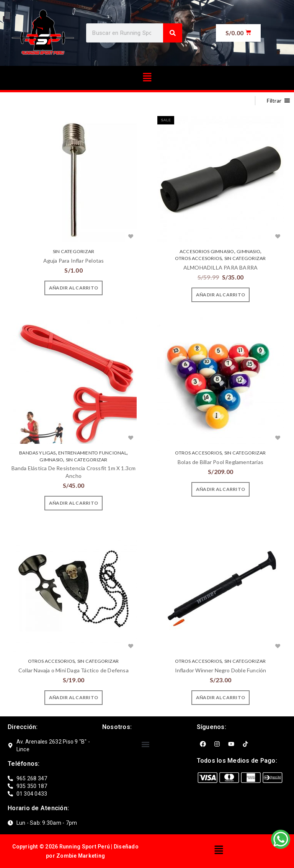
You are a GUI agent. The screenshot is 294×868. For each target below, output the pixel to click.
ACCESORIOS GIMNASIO (207, 251)
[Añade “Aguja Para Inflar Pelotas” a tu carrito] (73, 288)
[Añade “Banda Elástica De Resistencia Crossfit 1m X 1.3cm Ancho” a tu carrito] (73, 503)
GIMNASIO (248, 251)
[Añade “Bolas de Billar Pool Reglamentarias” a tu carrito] (220, 489)
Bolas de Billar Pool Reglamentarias (220, 462)
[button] (147, 78)
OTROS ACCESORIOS (198, 258)
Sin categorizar (74, 251)
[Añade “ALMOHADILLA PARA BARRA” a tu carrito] (220, 295)
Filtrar (274, 101)
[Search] (173, 33)
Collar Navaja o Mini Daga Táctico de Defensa (73, 670)
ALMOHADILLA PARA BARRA (220, 267)
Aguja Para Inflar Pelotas (74, 261)
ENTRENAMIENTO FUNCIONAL (92, 453)
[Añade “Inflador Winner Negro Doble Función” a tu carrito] (220, 698)
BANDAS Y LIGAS (38, 453)
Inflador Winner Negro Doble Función (221, 670)
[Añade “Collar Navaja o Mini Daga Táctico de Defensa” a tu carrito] (73, 698)
